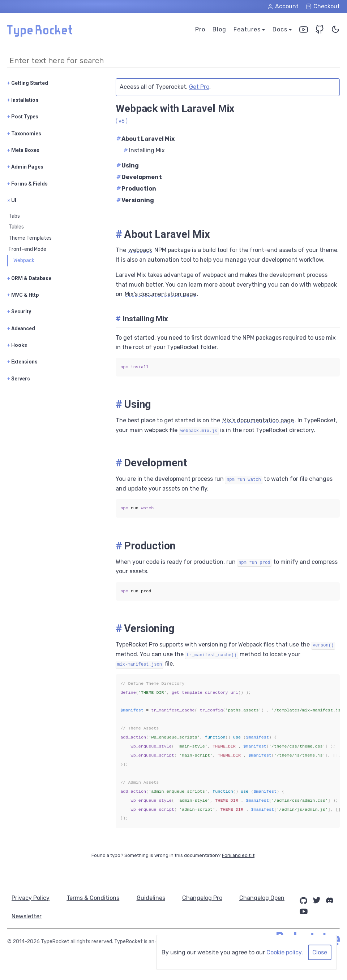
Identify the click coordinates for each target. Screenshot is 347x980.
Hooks (17, 345)
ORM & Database (29, 278)
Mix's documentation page (160, 294)
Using (128, 165)
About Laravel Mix (145, 139)
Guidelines (151, 898)
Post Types (23, 117)
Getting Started (28, 83)
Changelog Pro (203, 898)
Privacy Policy (31, 898)
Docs (280, 29)
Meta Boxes (23, 150)
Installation (23, 100)
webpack (140, 250)
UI (12, 200)
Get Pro (199, 87)
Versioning (135, 200)
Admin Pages (25, 167)
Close (320, 952)
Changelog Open (34, 916)
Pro (200, 29)
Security (19, 312)
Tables (16, 227)
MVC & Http (23, 295)
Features (247, 29)
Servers (19, 379)
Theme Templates (30, 238)
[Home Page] (40, 35)
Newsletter (89, 916)
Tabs (14, 216)
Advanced (21, 328)
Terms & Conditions (93, 898)
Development (139, 177)
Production (136, 189)
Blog (219, 29)
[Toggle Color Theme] (335, 31)
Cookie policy (284, 952)
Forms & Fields (27, 184)
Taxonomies (24, 134)
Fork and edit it (238, 855)
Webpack (24, 260)
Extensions (22, 362)
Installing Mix (144, 150)
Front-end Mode (27, 249)
